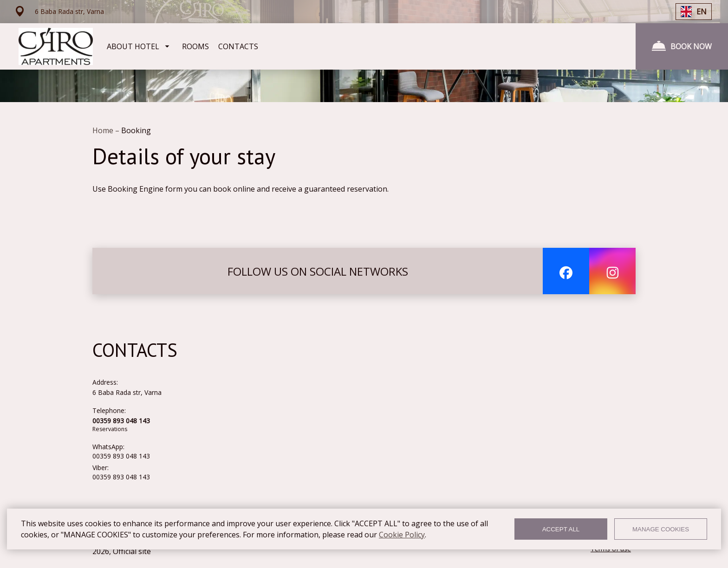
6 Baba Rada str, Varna (127, 392)
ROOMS (195, 46)
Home (104, 130)
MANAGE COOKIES (661, 529)
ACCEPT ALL (561, 529)
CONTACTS (238, 46)
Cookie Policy (402, 535)
